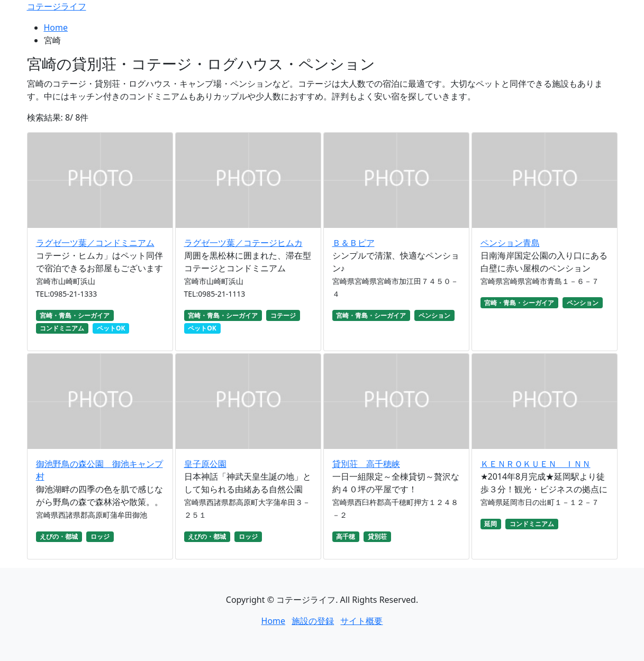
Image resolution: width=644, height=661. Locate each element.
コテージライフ (57, 6)
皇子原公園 (205, 464)
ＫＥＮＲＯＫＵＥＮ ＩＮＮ (536, 464)
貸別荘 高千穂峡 (366, 464)
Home (56, 27)
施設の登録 (313, 621)
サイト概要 (361, 621)
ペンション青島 (510, 243)
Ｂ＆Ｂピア (353, 243)
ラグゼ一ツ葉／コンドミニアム (95, 243)
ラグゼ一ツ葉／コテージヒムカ (243, 243)
